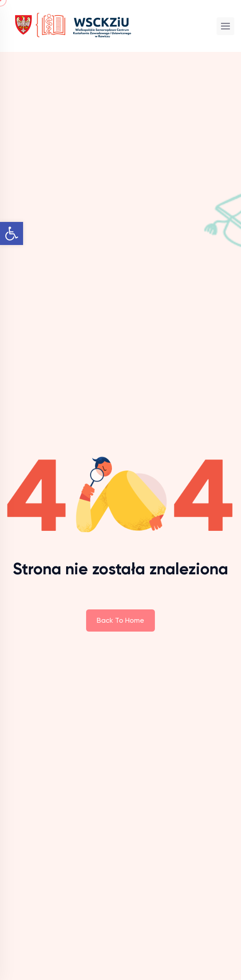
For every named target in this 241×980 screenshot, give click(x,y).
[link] (12, 233)
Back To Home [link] (120, 620)
